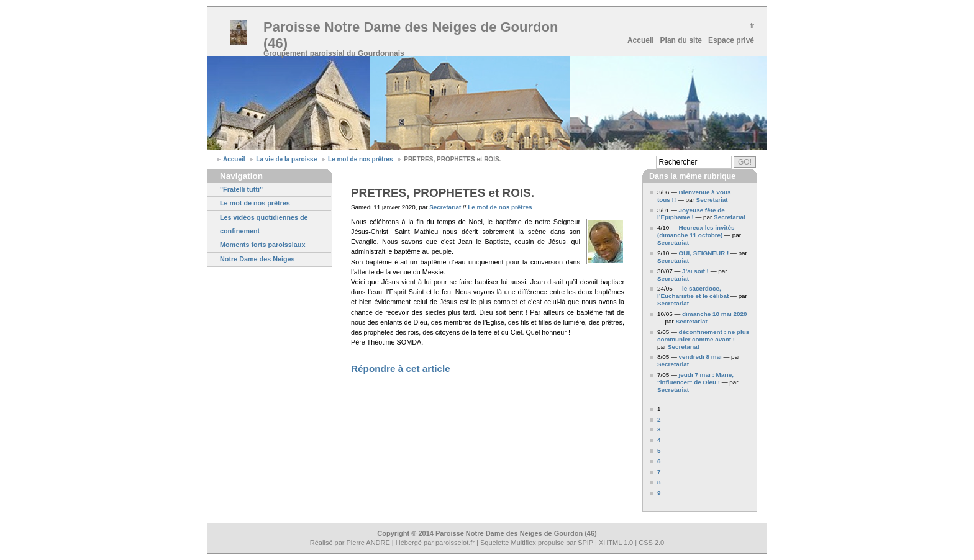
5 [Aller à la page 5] (659, 450)
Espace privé (731, 40)
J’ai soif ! (695, 271)
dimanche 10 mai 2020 (714, 314)
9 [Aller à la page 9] (659, 493)
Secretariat (445, 207)
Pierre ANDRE (368, 543)
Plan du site (681, 40)
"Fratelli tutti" (241, 189)
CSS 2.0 (651, 543)
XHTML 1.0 (616, 543)
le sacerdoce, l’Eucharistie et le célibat (693, 292)
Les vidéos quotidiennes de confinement (264, 224)
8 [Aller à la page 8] (659, 482)
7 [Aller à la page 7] (659, 472)
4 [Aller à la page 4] (659, 440)
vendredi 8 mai (700, 357)
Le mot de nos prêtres (360, 159)
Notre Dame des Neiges (257, 259)
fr (752, 26)
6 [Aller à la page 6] (659, 461)
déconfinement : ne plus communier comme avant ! (703, 336)
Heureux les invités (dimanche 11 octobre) (696, 231)
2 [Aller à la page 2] (659, 419)
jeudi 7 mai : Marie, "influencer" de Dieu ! (695, 378)
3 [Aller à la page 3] (659, 429)
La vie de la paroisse (286, 159)
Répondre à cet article (401, 368)
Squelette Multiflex (508, 543)
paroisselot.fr (455, 543)
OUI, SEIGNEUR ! (704, 253)
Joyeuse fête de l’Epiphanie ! (691, 214)
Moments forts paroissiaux (262, 245)
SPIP (585, 543)
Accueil (641, 40)
